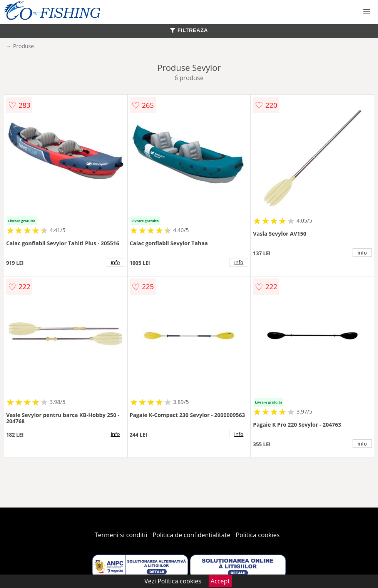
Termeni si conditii (121, 535)
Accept (220, 581)
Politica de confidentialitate (192, 535)
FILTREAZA (189, 30)
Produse (23, 46)
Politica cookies (258, 535)
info (115, 262)
